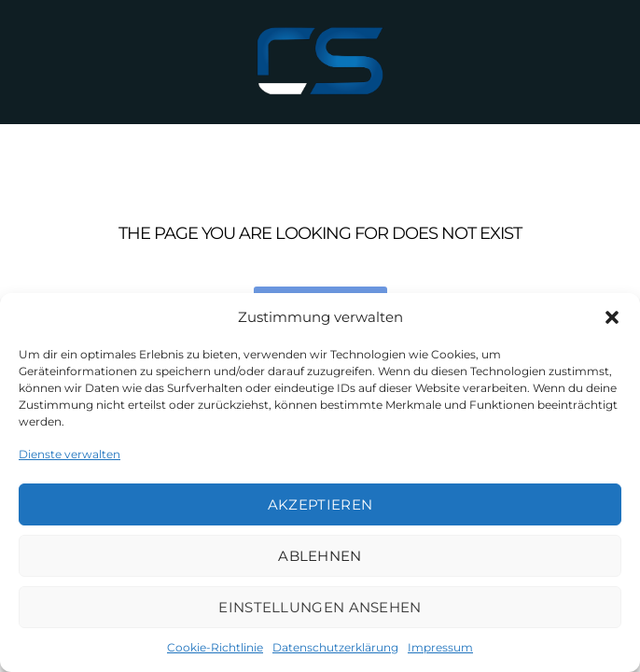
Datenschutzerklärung (335, 647)
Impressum (440, 647)
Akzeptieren (320, 504)
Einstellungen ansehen (320, 607)
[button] (612, 317)
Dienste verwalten (70, 454)
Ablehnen (320, 556)
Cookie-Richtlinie (215, 647)
